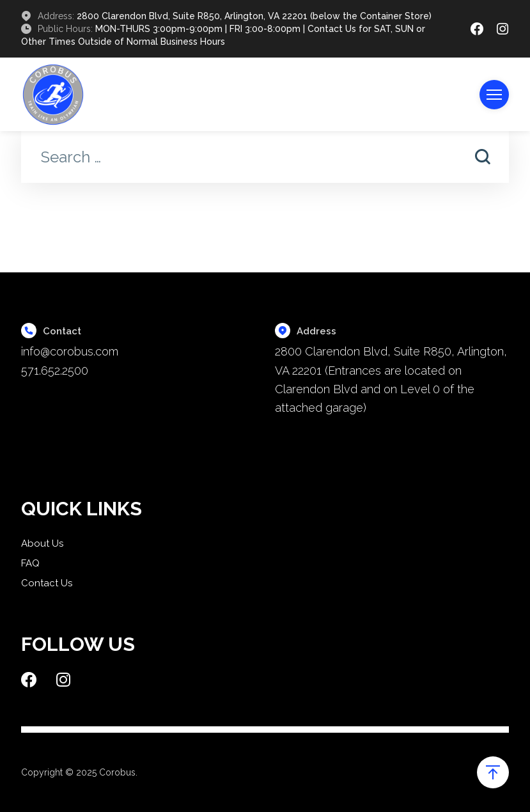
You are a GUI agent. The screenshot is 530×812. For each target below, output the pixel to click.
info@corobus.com (70, 351)
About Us (42, 543)
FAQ (30, 563)
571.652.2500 (55, 371)
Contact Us (47, 583)
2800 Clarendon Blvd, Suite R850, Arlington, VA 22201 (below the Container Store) (254, 16)
